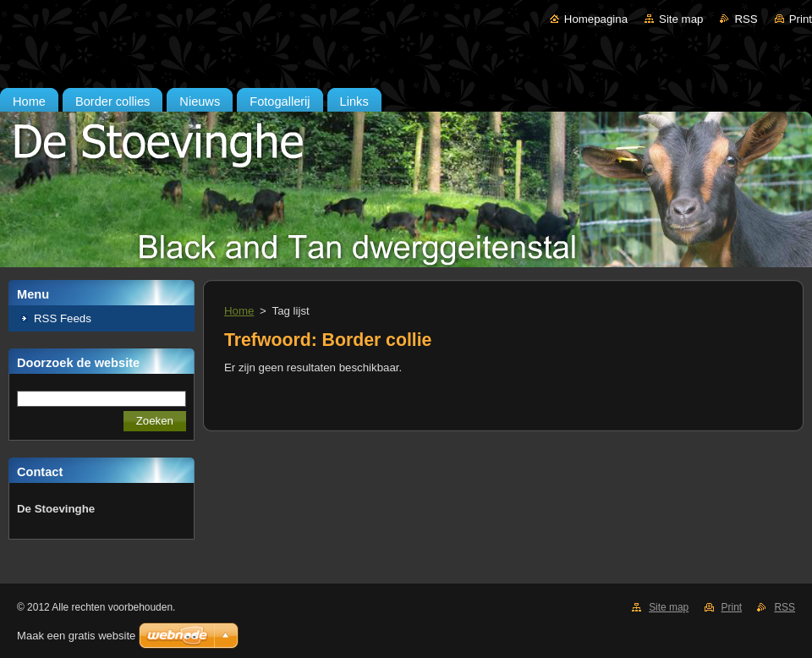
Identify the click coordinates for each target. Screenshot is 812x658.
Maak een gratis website (76, 636)
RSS (746, 19)
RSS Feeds (63, 318)
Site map (681, 19)
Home (239, 311)
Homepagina (596, 19)
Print (801, 19)
